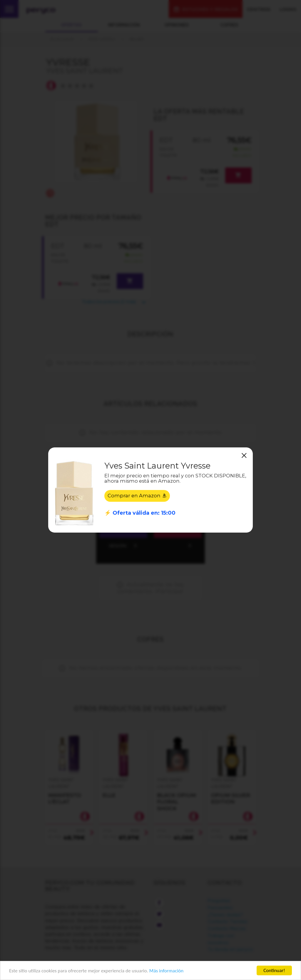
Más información (166, 971)
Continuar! (274, 970)
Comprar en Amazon (137, 496)
